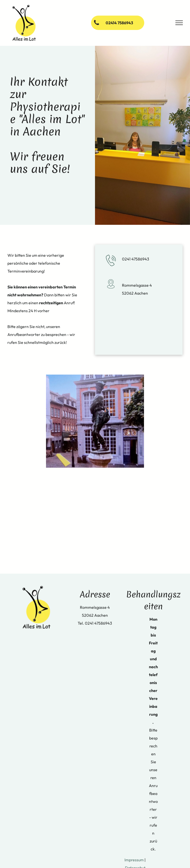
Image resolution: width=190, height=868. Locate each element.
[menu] (179, 23)
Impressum (134, 860)
